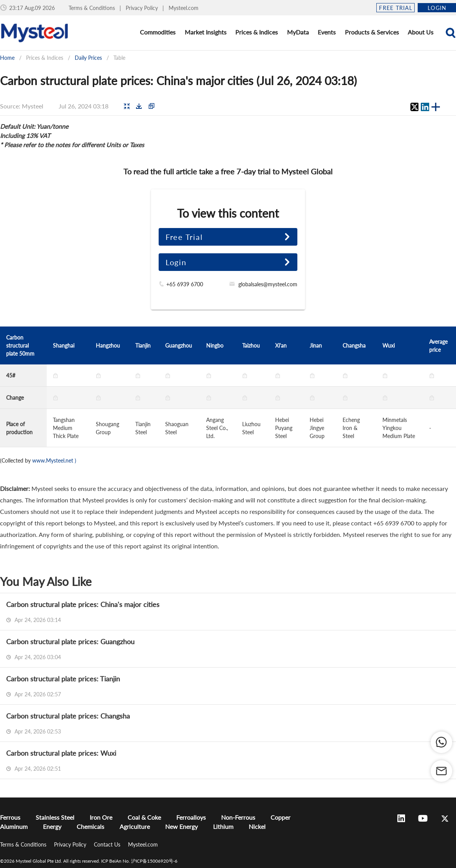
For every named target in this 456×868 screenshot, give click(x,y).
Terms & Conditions (93, 8)
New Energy (181, 826)
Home (7, 58)
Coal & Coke (144, 817)
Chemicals (90, 826)
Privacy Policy (143, 8)
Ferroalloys (191, 817)
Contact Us (108, 844)
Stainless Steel (55, 817)
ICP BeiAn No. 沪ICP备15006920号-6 (139, 861)
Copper (280, 817)
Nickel (257, 826)
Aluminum (14, 826)
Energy (52, 826)
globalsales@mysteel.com (268, 284)
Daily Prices (88, 58)
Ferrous (10, 817)
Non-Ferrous (238, 817)
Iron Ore (101, 817)
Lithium (223, 826)
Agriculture (135, 826)
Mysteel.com (184, 8)
